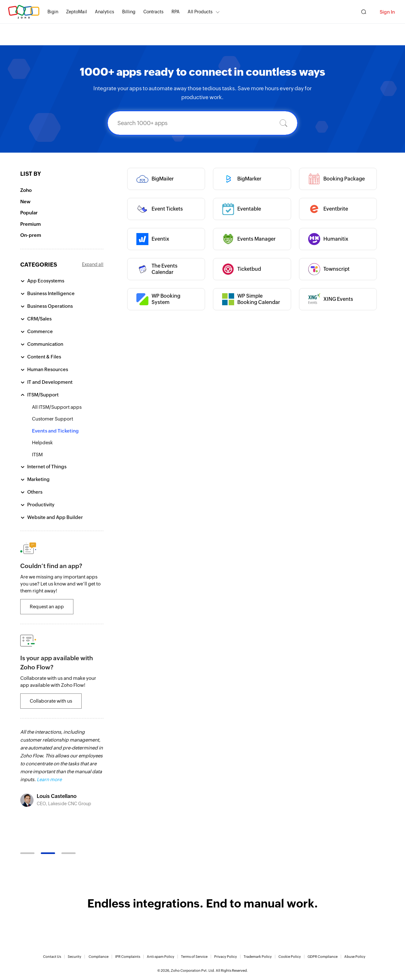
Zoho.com (24, 12)
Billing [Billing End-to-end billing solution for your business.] (129, 12)
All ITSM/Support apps (57, 407)
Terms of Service (194, 957)
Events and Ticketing (55, 431)
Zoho (26, 190)
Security (75, 957)
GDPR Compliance (323, 957)
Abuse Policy (355, 957)
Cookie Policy (290, 957)
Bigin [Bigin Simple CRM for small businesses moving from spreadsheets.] (53, 12)
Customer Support (53, 419)
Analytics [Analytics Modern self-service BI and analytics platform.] (105, 12)
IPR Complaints (128, 957)
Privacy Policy (226, 957)
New (25, 202)
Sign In (387, 12)
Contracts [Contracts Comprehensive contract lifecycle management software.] (153, 12)
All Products (200, 12)
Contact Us (52, 957)
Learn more (49, 779)
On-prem (31, 235)
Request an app (47, 607)
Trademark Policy (258, 957)
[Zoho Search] (364, 12)
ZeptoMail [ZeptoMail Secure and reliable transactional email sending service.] (77, 12)
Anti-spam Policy (161, 957)
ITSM (37, 455)
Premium (31, 224)
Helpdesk (42, 443)
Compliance (99, 957)
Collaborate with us (51, 701)
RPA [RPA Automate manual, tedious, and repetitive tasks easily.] (176, 12)
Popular (29, 213)
